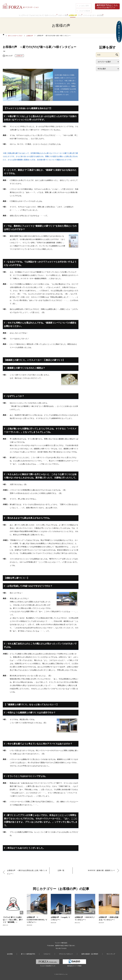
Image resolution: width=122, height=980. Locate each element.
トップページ (14, 14)
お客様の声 (74, 14)
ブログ (84, 14)
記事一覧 (61, 870)
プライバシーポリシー (64, 953)
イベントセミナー (97, 14)
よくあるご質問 (83, 5)
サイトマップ (102, 953)
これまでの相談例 (84, 8)
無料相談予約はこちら (107, 6)
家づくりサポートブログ (15, 36)
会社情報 (110, 14)
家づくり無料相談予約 (34, 953)
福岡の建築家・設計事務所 (84, 953)
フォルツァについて (29, 14)
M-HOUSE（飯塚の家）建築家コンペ (100, 870)
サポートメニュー (47, 14)
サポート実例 (62, 14)
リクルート (49, 953)
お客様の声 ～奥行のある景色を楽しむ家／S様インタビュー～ (27, 871)
